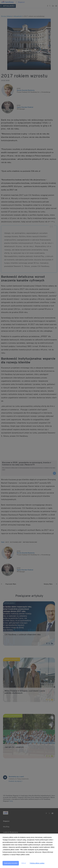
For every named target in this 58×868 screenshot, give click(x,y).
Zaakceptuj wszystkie (11, 863)
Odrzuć (24, 863)
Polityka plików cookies (37, 863)
